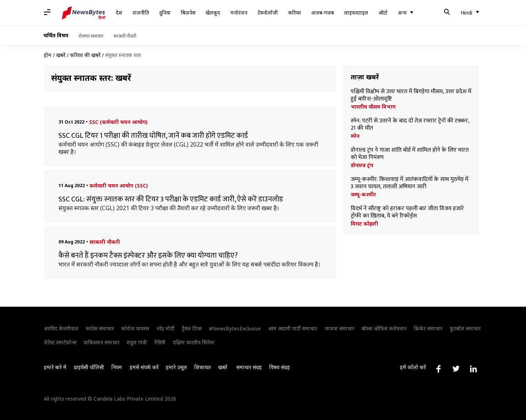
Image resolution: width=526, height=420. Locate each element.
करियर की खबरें (85, 55)
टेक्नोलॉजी (268, 13)
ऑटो (383, 13)
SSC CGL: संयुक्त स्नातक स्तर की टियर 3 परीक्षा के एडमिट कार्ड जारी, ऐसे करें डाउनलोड (171, 199)
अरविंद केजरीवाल (61, 328)
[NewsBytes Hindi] (84, 13)
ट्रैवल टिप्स (192, 328)
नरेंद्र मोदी (165, 328)
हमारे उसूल (176, 367)
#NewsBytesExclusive (235, 328)
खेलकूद (213, 13)
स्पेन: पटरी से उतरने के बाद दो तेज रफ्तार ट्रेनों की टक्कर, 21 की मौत (410, 125)
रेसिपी (160, 342)
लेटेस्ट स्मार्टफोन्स (60, 342)
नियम (117, 367)
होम (48, 55)
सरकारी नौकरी (125, 36)
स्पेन (355, 136)
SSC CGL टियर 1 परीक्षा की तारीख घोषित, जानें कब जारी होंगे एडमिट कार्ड (153, 136)
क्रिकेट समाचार (428, 328)
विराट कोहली (364, 224)
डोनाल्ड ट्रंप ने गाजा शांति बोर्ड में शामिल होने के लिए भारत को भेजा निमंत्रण (410, 154)
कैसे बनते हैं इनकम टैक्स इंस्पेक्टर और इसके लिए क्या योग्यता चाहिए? (148, 256)
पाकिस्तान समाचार (102, 342)
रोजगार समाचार (91, 36)
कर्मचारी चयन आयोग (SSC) (119, 186)
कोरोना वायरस (135, 328)
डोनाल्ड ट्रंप (362, 165)
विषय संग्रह (280, 367)
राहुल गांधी (137, 342)
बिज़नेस (188, 13)
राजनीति (141, 13)
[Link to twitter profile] (456, 369)
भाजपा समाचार (339, 328)
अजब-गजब (323, 13)
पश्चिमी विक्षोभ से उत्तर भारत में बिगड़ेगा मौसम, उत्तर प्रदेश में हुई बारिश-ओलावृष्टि (411, 95)
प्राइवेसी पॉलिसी (89, 367)
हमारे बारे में (55, 367)
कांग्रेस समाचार (100, 328)
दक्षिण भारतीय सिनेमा (194, 342)
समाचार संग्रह (249, 367)
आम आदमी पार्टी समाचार (293, 328)
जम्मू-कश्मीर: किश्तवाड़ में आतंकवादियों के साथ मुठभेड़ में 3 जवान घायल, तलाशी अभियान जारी (409, 183)
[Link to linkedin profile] (473, 369)
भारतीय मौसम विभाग (373, 107)
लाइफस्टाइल (356, 13)
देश (119, 13)
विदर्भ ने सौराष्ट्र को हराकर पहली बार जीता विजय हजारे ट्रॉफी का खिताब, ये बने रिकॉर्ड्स (407, 212)
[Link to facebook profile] (438, 369)
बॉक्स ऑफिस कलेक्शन (384, 328)
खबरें (61, 55)
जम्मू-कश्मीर (363, 194)
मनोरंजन (239, 13)
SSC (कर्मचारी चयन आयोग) (118, 122)
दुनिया (165, 13)
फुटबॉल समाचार (465, 328)
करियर (295, 13)
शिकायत (203, 367)
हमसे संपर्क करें (144, 367)
